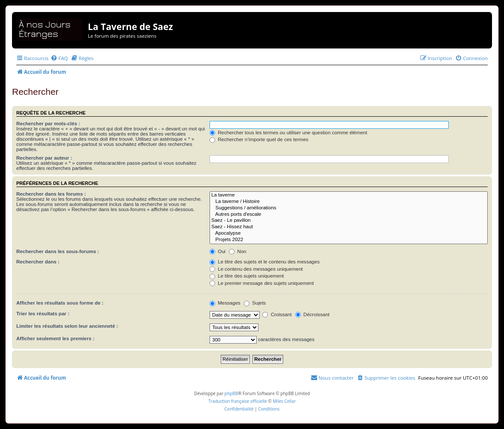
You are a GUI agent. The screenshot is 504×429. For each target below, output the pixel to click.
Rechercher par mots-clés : (48, 124)
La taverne (349, 195)
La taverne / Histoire (349, 202)
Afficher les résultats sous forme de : (60, 303)
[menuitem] (59, 58)
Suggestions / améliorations (349, 208)
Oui (217, 251)
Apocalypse (349, 234)
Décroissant (312, 314)
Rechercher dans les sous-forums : (58, 251)
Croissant (277, 314)
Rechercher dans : (38, 262)
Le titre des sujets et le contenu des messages (265, 262)
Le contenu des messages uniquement (256, 269)
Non (237, 251)
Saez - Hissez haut (349, 227)
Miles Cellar (284, 401)
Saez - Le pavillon (349, 221)
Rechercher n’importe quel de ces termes (259, 139)
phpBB (231, 393)
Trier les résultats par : (43, 314)
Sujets (255, 303)
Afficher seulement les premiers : (55, 338)
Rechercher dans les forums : (51, 194)
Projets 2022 (349, 240)
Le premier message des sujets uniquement (262, 283)
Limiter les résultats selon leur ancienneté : (67, 326)
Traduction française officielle (238, 401)
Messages (225, 303)
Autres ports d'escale (349, 215)
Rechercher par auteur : (44, 158)
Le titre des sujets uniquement (247, 276)
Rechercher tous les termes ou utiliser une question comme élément (288, 133)
